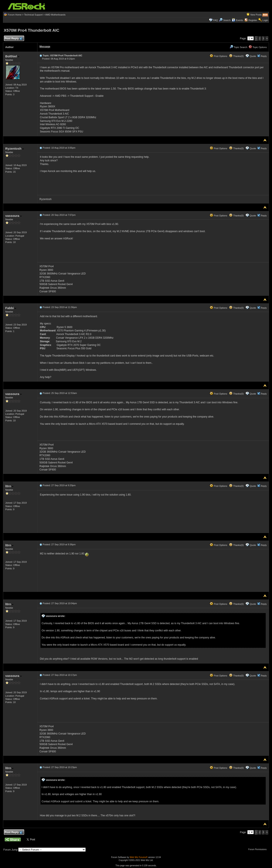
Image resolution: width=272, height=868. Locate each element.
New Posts (256, 15)
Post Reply (13, 39)
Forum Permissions (258, 849)
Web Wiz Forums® (139, 857)
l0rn (9, 486)
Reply (264, 56)
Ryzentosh (15, 148)
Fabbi (11, 308)
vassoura (13, 216)
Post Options (218, 56)
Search (227, 20)
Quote (253, 56)
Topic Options (258, 47)
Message (45, 47)
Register (253, 20)
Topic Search (238, 47)
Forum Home (15, 15)
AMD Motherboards (55, 15)
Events (237, 20)
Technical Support (33, 15)
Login (265, 20)
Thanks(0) (236, 56)
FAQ (215, 20)
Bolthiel (12, 56)
